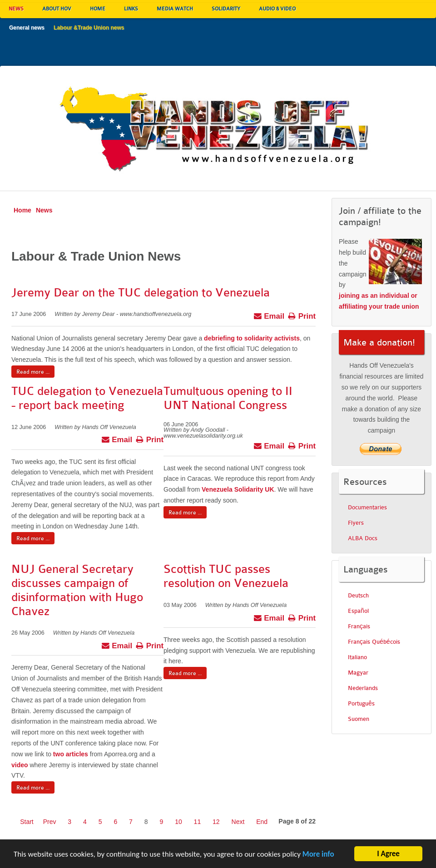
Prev (50, 822)
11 (198, 822)
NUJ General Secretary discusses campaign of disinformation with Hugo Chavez (77, 590)
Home (22, 210)
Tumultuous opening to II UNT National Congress (228, 398)
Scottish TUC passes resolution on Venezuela (226, 576)
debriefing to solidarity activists (252, 338)
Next (238, 822)
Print (302, 315)
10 (178, 822)
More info (318, 856)
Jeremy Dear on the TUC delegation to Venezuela (141, 293)
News (44, 210)
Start (27, 822)
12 (216, 822)
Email (269, 315)
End (262, 822)
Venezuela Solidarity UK (238, 489)
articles (77, 754)
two (59, 754)
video (20, 765)
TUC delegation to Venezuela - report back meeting (87, 398)
